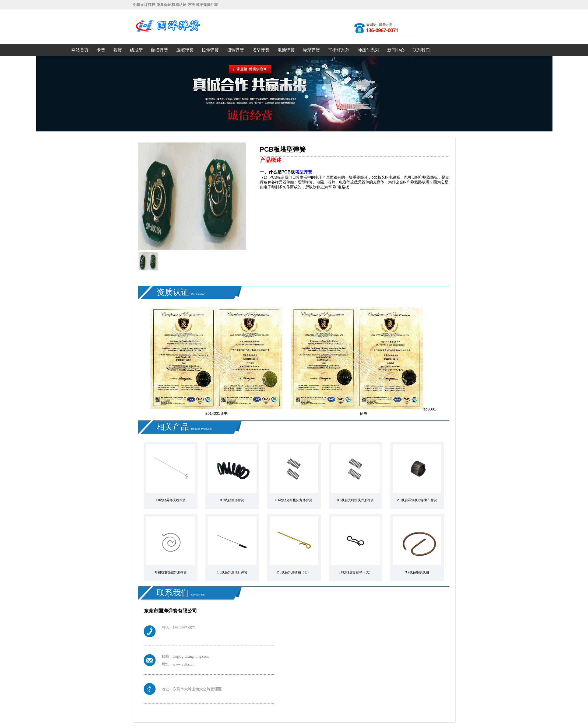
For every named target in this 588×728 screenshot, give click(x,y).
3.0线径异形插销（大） (355, 572)
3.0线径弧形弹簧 (232, 500)
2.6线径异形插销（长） (294, 572)
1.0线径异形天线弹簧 (170, 500)
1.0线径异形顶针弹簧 (232, 572)
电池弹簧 (286, 50)
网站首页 (80, 50)
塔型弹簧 (261, 50)
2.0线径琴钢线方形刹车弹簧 (417, 500)
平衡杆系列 (339, 50)
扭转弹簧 (235, 50)
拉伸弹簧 (210, 50)
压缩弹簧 (185, 50)
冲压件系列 (368, 50)
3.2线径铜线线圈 (417, 572)
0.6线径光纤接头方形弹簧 (294, 500)
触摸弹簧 (160, 50)
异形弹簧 (311, 50)
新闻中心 (396, 50)
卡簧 (101, 50)
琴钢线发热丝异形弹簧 (171, 572)
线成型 (136, 50)
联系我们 (421, 50)
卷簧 (118, 50)
